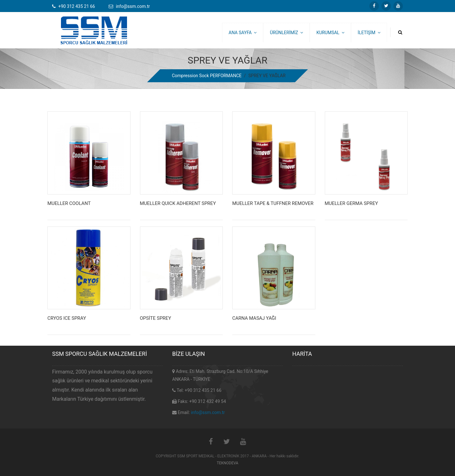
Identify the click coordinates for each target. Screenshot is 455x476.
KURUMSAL (330, 33)
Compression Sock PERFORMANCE (207, 76)
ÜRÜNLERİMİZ (286, 33)
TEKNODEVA (227, 463)
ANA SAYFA (243, 33)
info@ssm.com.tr (208, 412)
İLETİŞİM (369, 33)
